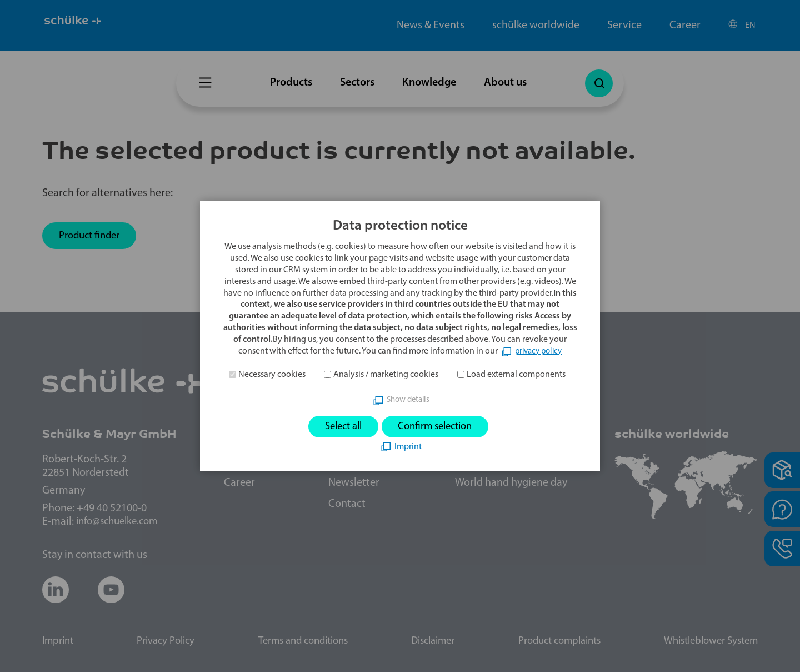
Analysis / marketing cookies (386, 374)
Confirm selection (439, 426)
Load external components (516, 374)
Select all (338, 426)
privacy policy (539, 350)
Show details (408, 399)
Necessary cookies (272, 374)
